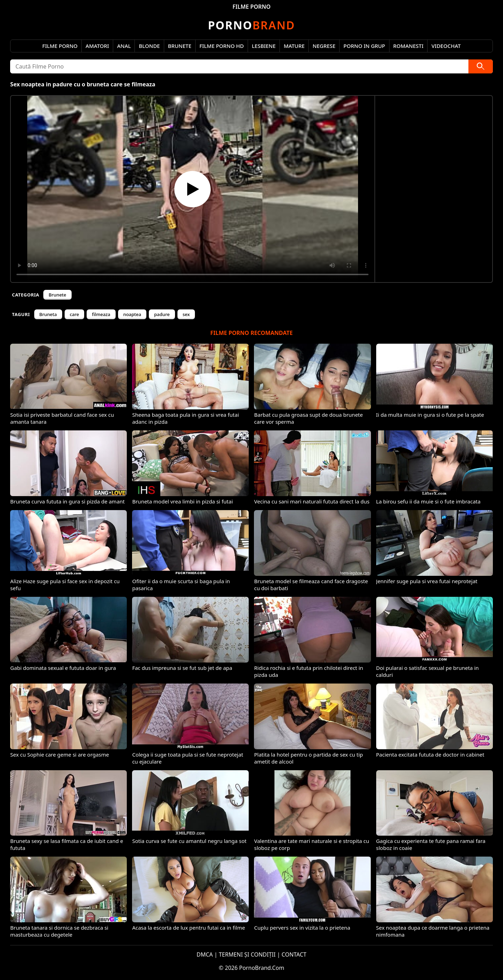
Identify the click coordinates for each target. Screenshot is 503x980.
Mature (294, 46)
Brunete (180, 46)
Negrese (324, 46)
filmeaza (101, 314)
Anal (124, 46)
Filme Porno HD (222, 46)
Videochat (446, 46)
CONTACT (294, 954)
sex (186, 314)
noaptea (132, 314)
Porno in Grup (364, 46)
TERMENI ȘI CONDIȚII (247, 954)
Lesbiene (264, 46)
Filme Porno (60, 46)
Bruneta (48, 314)
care (75, 314)
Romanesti (409, 46)
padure (162, 314)
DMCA (205, 954)
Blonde (149, 46)
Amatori (97, 46)
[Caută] (481, 66)
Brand (251, 25)
